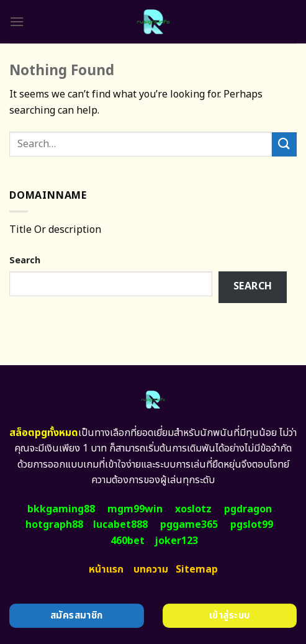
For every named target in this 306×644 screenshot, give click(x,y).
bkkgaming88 (61, 509)
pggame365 (189, 525)
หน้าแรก (106, 569)
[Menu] (17, 21)
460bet (128, 541)
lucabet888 (120, 525)
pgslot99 (252, 525)
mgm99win (135, 509)
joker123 (176, 541)
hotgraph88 (54, 525)
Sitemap (197, 569)
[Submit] (284, 144)
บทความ (151, 569)
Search (25, 261)
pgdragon (248, 509)
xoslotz (193, 509)
